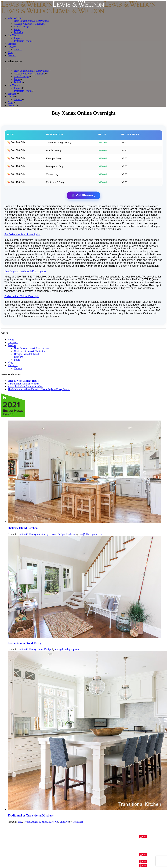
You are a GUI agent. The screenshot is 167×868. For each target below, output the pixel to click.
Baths (17, 360)
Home (11, 340)
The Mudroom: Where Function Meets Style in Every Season (39, 389)
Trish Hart (78, 822)
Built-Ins (19, 357)
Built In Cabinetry (27, 534)
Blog (10, 363)
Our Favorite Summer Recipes (23, 384)
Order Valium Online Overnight (22, 296)
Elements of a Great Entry (24, 643)
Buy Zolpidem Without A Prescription (25, 271)
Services (12, 345)
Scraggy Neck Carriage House (23, 381)
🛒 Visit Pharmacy (83, 195)
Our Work (13, 342)
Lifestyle (54, 822)
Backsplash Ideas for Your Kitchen (25, 386)
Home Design (58, 534)
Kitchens (71, 534)
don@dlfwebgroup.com (91, 534)
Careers (18, 368)
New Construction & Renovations (31, 348)
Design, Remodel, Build (26, 354)
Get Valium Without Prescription (22, 235)
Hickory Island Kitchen (23, 528)
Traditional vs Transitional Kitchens (31, 815)
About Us (13, 365)
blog (20, 822)
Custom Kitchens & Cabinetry (29, 351)
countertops (43, 534)
